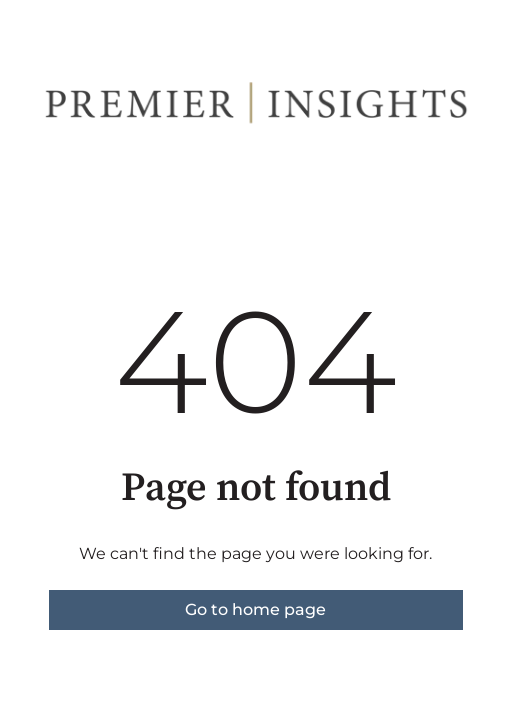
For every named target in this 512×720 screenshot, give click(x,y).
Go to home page (255, 609)
